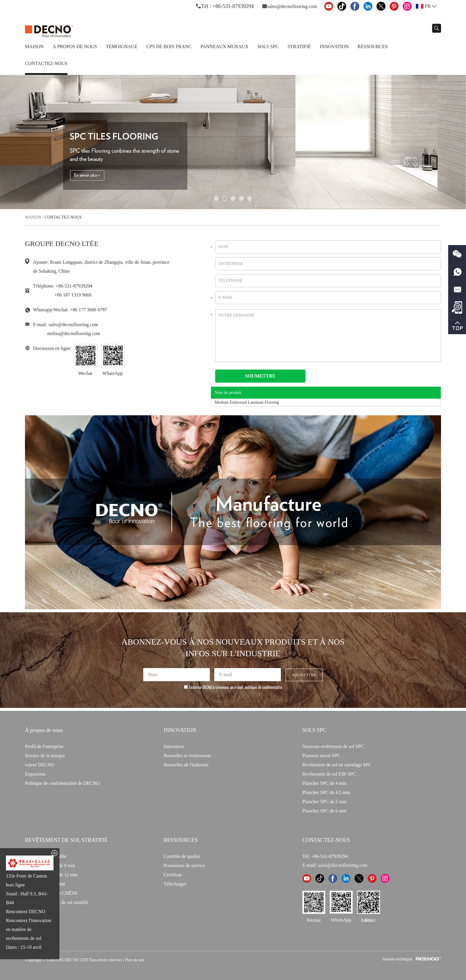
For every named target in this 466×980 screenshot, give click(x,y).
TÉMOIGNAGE (122, 46)
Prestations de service (184, 865)
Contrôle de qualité (182, 856)
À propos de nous (75, 46)
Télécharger (175, 884)
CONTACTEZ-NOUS (326, 840)
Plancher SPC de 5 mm (324, 802)
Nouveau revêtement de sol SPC (333, 746)
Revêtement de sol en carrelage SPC (337, 765)
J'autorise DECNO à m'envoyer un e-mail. (233, 687)
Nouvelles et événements (188, 756)
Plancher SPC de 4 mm (324, 783)
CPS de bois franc (169, 46)
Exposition (35, 774)
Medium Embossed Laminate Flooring (247, 402)
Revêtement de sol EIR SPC (329, 774)
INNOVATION (180, 730)
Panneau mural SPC (321, 756)
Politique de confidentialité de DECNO (62, 783)
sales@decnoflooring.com (292, 6)
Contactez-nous (46, 63)
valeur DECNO (40, 765)
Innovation (334, 46)
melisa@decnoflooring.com (74, 333)
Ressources (373, 46)
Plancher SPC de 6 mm (324, 811)
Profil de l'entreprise (44, 746)
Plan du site (134, 960)
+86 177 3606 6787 (88, 310)
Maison (34, 46)
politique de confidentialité (264, 687)
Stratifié (299, 46)
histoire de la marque (45, 756)
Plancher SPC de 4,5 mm (326, 792)
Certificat (173, 875)
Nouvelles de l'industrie (186, 765)
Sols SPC (268, 46)
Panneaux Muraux (224, 46)
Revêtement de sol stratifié (66, 840)
